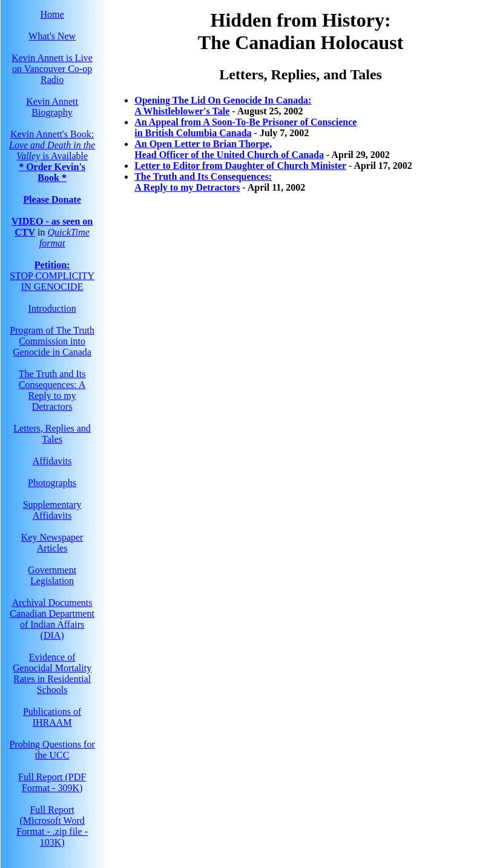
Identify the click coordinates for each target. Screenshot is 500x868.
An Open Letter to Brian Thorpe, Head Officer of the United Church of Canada (229, 149)
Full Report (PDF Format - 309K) (52, 782)
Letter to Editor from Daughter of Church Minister (240, 166)
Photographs (52, 483)
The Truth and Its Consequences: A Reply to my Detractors (52, 390)
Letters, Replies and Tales (52, 434)
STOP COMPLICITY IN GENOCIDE (52, 276)
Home (52, 14)
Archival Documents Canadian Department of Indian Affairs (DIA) (52, 619)
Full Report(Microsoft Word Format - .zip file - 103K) (52, 826)
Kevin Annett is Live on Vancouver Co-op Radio (52, 69)
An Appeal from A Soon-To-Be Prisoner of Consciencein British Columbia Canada (245, 127)
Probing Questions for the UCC (52, 750)
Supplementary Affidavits (52, 510)
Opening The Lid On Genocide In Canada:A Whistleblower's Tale (223, 106)
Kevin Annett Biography (52, 107)
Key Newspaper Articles (52, 543)
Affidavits (52, 461)
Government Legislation (52, 575)
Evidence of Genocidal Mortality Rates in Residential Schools (52, 673)
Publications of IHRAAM (52, 717)
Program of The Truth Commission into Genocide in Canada (52, 341)
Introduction (52, 308)
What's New (52, 36)
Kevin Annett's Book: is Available (52, 145)
